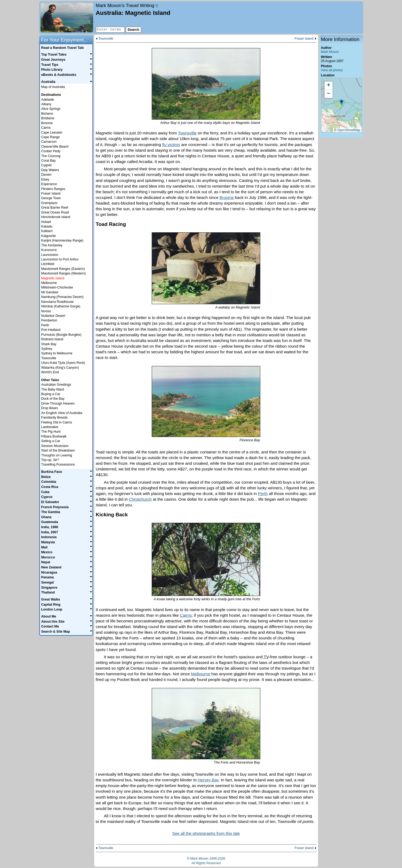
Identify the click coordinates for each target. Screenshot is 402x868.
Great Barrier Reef (55, 208)
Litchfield (48, 264)
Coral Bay (49, 161)
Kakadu (47, 226)
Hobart (46, 222)
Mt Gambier (50, 292)
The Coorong (51, 156)
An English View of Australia (62, 413)
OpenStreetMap (349, 130)
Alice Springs (51, 109)
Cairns (186, 615)
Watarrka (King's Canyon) (60, 368)
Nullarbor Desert (53, 316)
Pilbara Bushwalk (54, 436)
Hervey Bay (208, 780)
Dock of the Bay (53, 399)
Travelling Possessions (58, 464)
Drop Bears (50, 408)
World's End (50, 372)
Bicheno (47, 114)
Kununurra (49, 250)
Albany (46, 104)
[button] (342, 103)
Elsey (45, 179)
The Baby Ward (53, 389)
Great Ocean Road (55, 212)
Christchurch (140, 499)
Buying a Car (51, 394)
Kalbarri (47, 231)
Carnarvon (49, 142)
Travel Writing (127, 5)
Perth (263, 494)
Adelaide (48, 100)
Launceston (50, 255)
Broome (227, 197)
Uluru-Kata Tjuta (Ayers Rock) (63, 363)
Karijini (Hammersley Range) (62, 240)
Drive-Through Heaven (58, 404)
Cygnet (47, 165)
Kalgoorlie (49, 236)
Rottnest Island (52, 339)
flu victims (171, 145)
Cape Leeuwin (52, 133)
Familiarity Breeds (55, 418)
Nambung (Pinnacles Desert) (63, 297)
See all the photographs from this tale (206, 833)
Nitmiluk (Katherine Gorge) (61, 306)
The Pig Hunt (51, 432)
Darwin (46, 175)
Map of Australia (53, 87)
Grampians (49, 203)
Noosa (46, 311)
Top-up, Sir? (50, 460)
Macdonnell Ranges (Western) (64, 273)
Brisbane (48, 118)
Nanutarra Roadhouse (58, 302)
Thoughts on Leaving (57, 455)
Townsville (106, 39)
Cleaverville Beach (55, 147)
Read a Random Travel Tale (62, 48)
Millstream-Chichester (57, 287)
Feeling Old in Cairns (57, 422)
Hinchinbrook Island (56, 217)
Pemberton (49, 320)
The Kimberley (52, 245)
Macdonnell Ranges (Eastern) (63, 269)
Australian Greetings (56, 385)
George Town (51, 198)
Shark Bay (49, 344)
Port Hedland (51, 330)
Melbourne (200, 674)
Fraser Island (304, 39)
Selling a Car (51, 441)
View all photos (332, 70)
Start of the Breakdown (58, 450)
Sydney (47, 349)
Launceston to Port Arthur (60, 259)
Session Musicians (55, 446)
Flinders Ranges (53, 189)
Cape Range (51, 137)
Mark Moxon (330, 52)
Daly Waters (50, 170)
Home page (67, 18)
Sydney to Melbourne (57, 353)
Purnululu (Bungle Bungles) (61, 335)
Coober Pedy (51, 151)
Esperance (49, 184)
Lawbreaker (50, 427)
